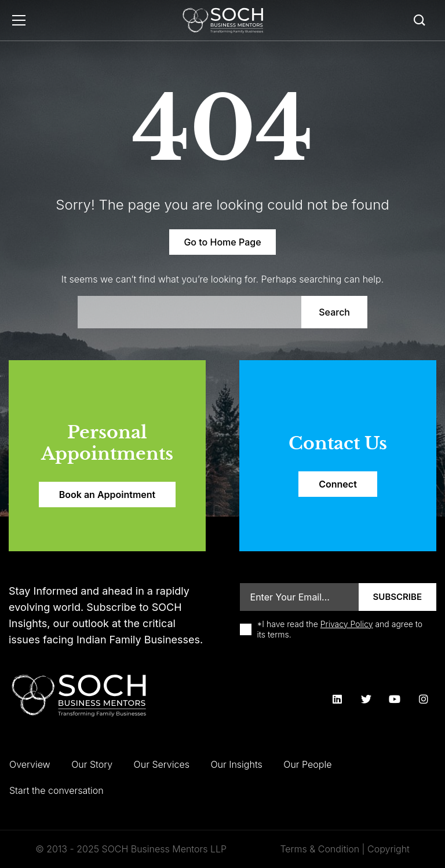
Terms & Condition (320, 849)
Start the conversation (56, 790)
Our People (307, 764)
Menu (19, 20)
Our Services (162, 764)
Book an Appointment (107, 495)
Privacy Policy (347, 624)
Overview (30, 764)
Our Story (92, 764)
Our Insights (236, 764)
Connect (338, 484)
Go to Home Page (222, 242)
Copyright (389, 849)
